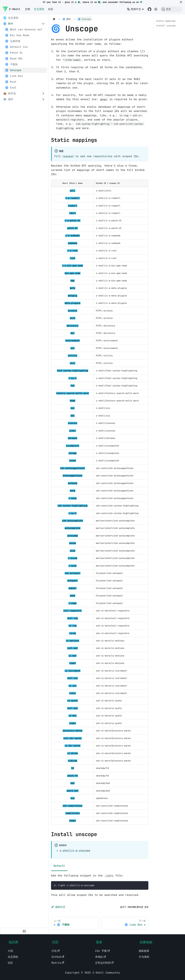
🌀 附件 (8, 24)
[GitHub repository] (149, 9)
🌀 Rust (11, 82)
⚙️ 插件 (8, 99)
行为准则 (144, 957)
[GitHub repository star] (79, 2)
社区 (51, 9)
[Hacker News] (99, 2)
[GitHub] (141, 2)
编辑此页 (58, 907)
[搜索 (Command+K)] (171, 9)
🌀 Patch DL (14, 53)
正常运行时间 (104, 963)
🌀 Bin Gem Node (17, 35)
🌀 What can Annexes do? (24, 29)
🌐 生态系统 (11, 18)
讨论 (56, 951)
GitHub (58, 957)
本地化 (100, 957)
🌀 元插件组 (13, 41)
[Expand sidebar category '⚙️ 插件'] (43, 99)
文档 (27, 9)
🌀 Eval (11, 88)
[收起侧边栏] (24, 931)
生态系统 (39, 9)
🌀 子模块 (11, 64)
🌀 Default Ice (16, 47)
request (68, 156)
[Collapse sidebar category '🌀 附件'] (43, 24)
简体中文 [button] (134, 9)
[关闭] (181, 2)
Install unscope (166, 26)
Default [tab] (59, 866)
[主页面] (54, 19)
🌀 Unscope (13, 70)
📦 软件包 (10, 93)
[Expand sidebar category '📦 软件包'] (43, 94)
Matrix (58, 963)
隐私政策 (144, 951)
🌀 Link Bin (14, 76)
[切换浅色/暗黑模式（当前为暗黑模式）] (156, 9)
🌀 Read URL (14, 59)
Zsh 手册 (102, 951)
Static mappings (166, 21)
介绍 (10, 951)
